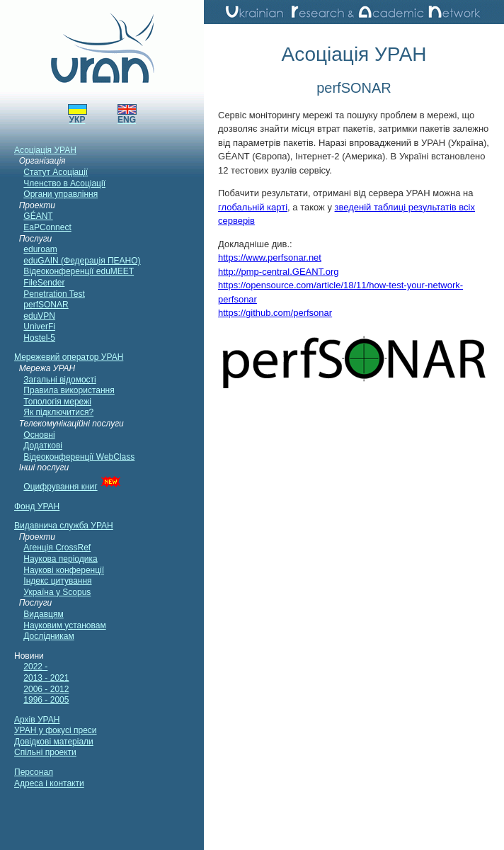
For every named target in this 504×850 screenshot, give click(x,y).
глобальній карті (253, 207)
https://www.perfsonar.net (270, 257)
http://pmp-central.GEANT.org (279, 272)
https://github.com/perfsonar (275, 313)
